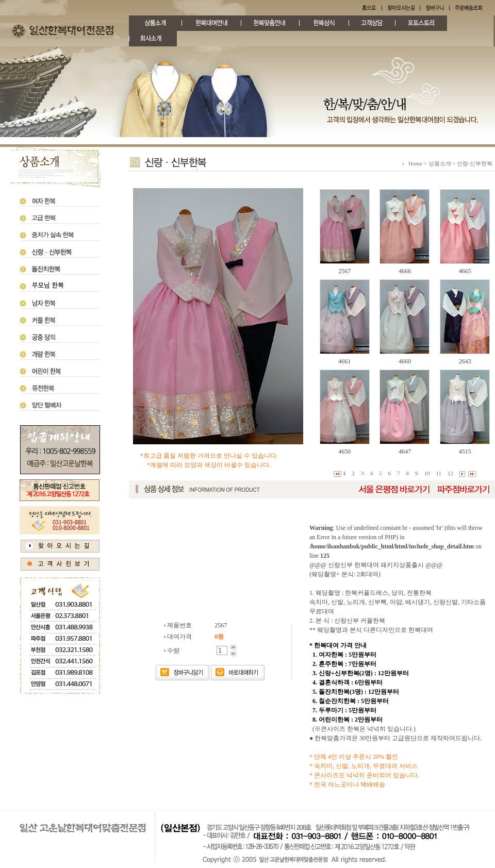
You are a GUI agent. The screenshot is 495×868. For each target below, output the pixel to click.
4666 (405, 271)
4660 (405, 361)
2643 (465, 361)
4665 (465, 271)
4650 (344, 452)
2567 (344, 271)
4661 (344, 361)
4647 (405, 452)
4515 (465, 452)
